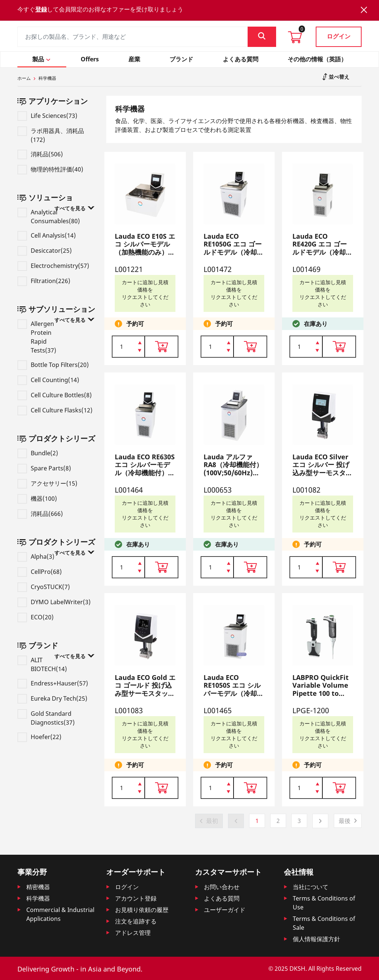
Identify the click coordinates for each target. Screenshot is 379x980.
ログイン (339, 36)
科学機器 (38, 898)
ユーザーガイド (225, 910)
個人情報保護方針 (316, 939)
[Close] (364, 10)
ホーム (24, 78)
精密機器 (38, 887)
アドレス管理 (133, 933)
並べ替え (338, 77)
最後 (345, 821)
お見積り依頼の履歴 (142, 910)
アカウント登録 (136, 898)
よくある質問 (222, 898)
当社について (311, 887)
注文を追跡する (136, 921)
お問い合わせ (222, 887)
